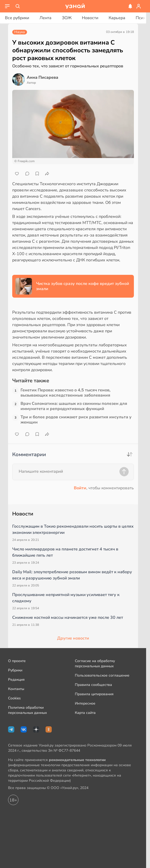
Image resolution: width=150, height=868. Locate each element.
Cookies (14, 698)
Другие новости (73, 638)
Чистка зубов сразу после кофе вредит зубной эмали (83, 286)
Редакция (16, 680)
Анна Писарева (43, 77)
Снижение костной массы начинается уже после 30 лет (68, 618)
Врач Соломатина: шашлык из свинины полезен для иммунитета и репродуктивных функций (74, 406)
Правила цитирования (94, 694)
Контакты (16, 689)
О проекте (17, 661)
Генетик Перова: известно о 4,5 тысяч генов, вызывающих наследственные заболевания (66, 393)
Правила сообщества (93, 685)
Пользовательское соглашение (102, 675)
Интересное (85, 703)
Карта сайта (85, 713)
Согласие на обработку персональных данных (95, 663)
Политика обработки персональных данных (27, 710)
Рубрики (15, 670)
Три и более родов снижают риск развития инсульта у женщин (76, 420)
